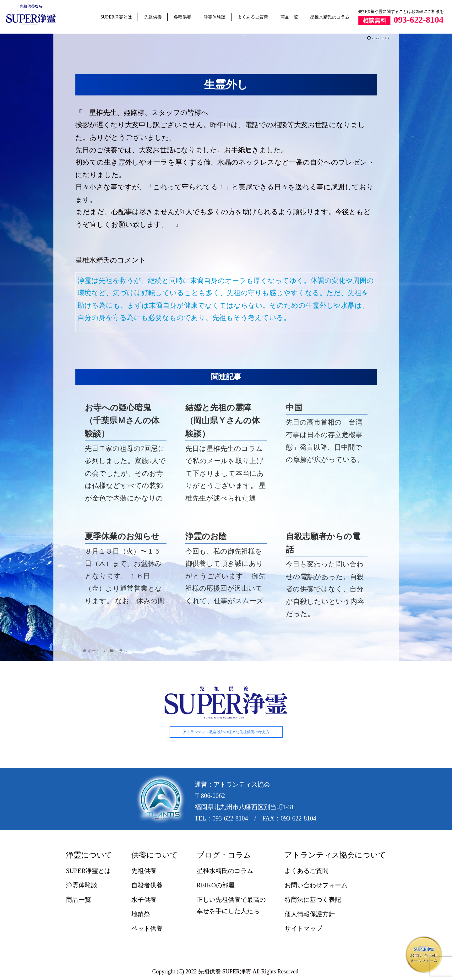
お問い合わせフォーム (316, 885)
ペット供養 (147, 929)
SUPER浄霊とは (116, 17)
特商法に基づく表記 (313, 900)
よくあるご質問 (253, 17)
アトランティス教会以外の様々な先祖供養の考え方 (226, 732)
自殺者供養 (147, 885)
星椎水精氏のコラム (330, 17)
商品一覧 (289, 17)
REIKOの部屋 (216, 885)
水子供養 (144, 900)
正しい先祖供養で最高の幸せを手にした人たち (231, 906)
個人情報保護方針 (310, 914)
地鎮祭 (141, 914)
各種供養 (182, 17)
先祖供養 (27, 6)
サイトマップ (303, 929)
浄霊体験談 (215, 17)
